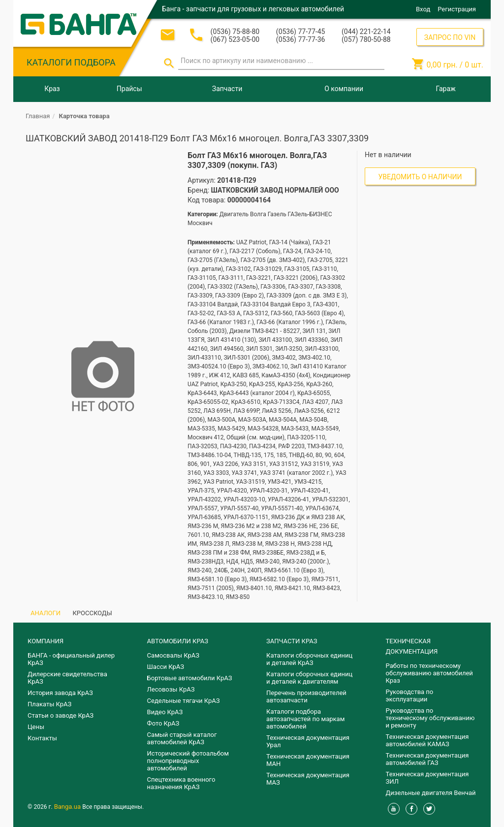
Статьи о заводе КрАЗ (61, 715)
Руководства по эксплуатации (410, 695)
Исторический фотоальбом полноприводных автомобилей (188, 761)
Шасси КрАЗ (166, 667)
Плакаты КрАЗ (49, 704)
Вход (423, 9)
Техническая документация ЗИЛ (427, 778)
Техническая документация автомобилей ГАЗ (427, 759)
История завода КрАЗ (60, 693)
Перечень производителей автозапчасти (306, 696)
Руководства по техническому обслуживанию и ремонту (430, 718)
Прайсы (129, 89)
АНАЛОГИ (46, 613)
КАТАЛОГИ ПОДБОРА (71, 62)
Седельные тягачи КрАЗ (184, 701)
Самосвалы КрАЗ (173, 655)
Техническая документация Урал (308, 741)
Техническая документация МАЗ (308, 779)
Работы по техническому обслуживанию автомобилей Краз (429, 673)
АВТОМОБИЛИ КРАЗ (178, 641)
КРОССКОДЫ (93, 613)
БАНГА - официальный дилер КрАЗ (71, 659)
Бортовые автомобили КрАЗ (190, 678)
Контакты (42, 738)
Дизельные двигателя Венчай (431, 793)
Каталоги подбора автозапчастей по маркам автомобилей (305, 719)
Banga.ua (68, 807)
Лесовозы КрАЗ (171, 689)
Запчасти (227, 89)
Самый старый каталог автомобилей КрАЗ (182, 738)
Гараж (446, 89)
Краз (52, 89)
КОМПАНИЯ (46, 641)
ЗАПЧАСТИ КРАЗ (292, 641)
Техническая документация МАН (308, 760)
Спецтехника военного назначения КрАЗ (181, 783)
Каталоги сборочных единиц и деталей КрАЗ (309, 659)
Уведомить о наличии (420, 177)
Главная (38, 116)
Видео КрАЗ (165, 712)
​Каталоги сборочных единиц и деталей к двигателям (309, 678)
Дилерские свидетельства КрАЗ (67, 678)
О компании (344, 89)
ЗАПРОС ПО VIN (450, 37)
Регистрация (457, 9)
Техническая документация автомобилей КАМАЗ (427, 740)
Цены (36, 727)
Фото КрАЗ (163, 723)
